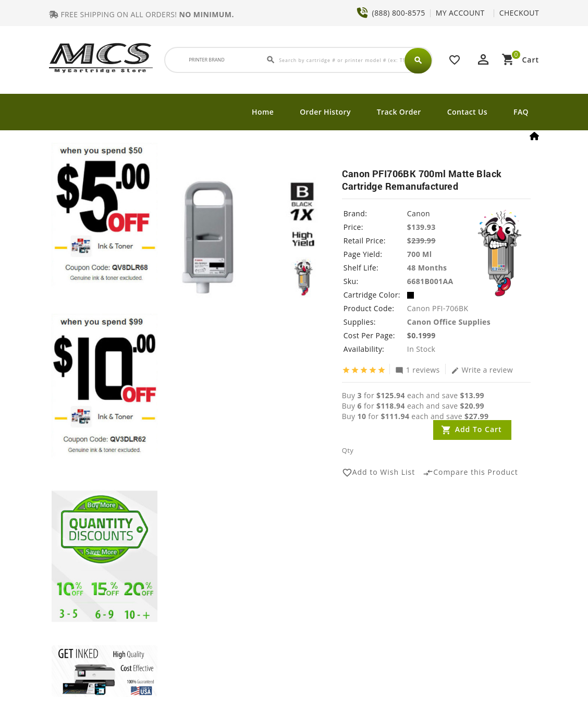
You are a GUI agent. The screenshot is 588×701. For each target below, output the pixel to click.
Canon (419, 213)
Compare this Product (470, 473)
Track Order (399, 112)
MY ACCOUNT (460, 13)
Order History (325, 112)
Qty (348, 450)
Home (263, 112)
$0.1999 (421, 335)
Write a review (482, 370)
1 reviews (418, 370)
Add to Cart (479, 429)
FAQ (521, 112)
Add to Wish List (379, 473)
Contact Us (467, 112)
